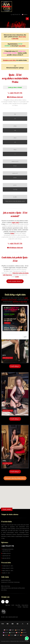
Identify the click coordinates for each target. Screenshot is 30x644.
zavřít (25, 337)
